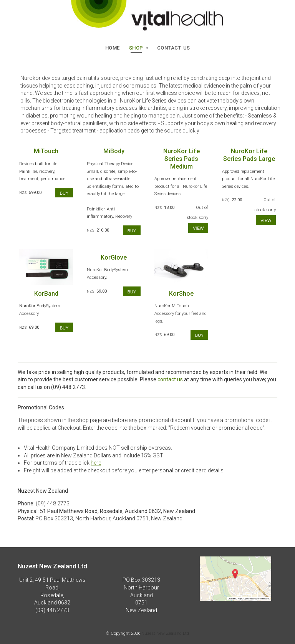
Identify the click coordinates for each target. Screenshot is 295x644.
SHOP (136, 47)
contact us (170, 379)
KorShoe (181, 294)
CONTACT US (174, 47)
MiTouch (46, 151)
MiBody (114, 151)
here (96, 463)
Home (113, 47)
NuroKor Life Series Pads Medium (181, 159)
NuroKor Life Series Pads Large (249, 155)
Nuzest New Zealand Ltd (165, 633)
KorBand (46, 294)
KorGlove (114, 257)
